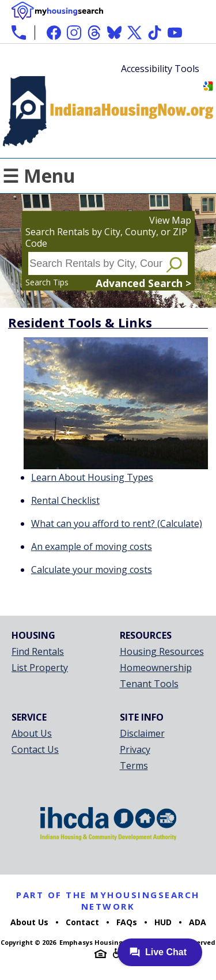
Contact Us (35, 749)
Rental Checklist (65, 500)
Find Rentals (38, 651)
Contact (82, 922)
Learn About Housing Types (92, 477)
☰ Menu (39, 176)
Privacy (135, 749)
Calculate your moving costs (92, 570)
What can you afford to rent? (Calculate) (117, 523)
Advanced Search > (143, 283)
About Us (32, 733)
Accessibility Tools (160, 69)
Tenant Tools (149, 684)
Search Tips (47, 282)
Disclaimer (142, 733)
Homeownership (156, 668)
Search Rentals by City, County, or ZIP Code (106, 238)
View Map (170, 220)
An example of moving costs (92, 546)
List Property (40, 668)
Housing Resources (162, 651)
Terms (134, 766)
